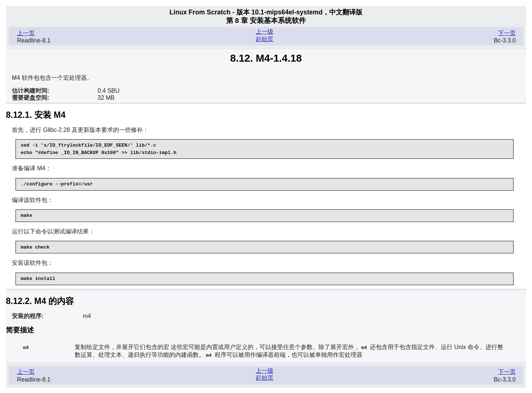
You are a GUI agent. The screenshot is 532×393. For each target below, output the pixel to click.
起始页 (265, 39)
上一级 (265, 32)
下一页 (507, 33)
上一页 (26, 33)
